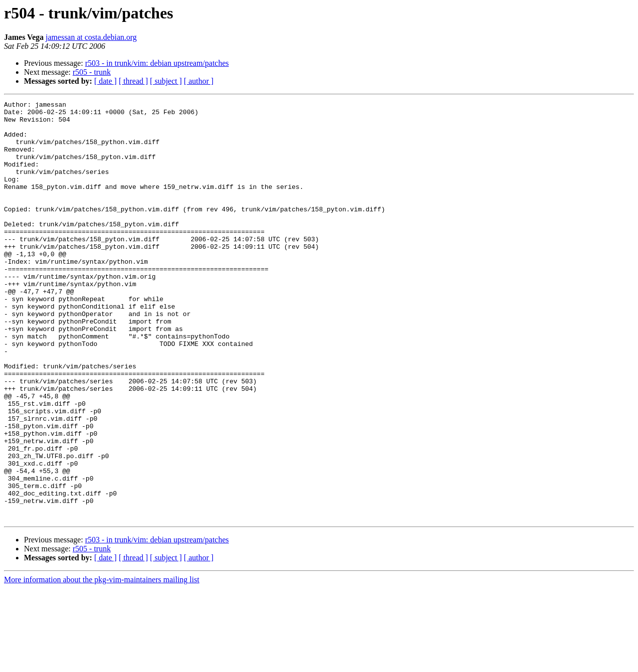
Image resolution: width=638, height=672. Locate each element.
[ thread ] (133, 81)
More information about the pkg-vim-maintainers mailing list (102, 663)
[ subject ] (166, 81)
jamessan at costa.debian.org (91, 37)
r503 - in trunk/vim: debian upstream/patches (157, 63)
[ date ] (105, 81)
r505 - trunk (92, 72)
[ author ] (199, 81)
